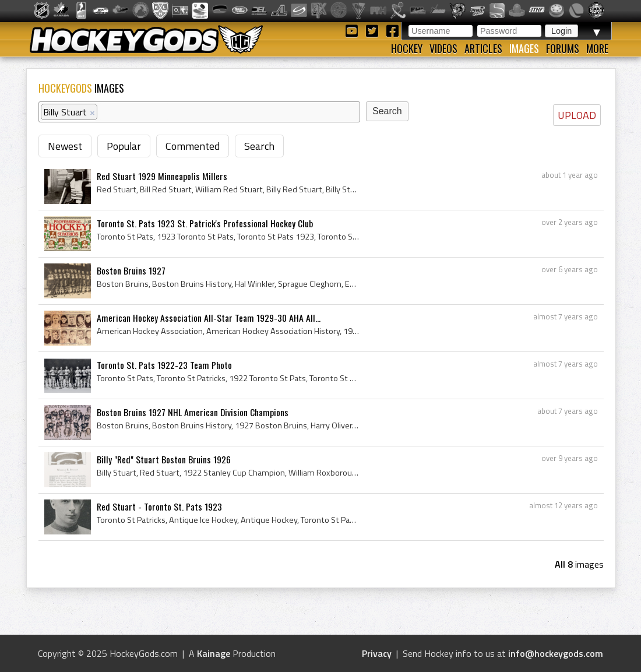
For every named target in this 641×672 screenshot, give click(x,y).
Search (259, 146)
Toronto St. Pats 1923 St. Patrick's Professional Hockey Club (205, 223)
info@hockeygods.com (556, 653)
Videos (443, 48)
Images (524, 48)
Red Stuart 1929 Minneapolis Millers (162, 176)
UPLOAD (577, 115)
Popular (124, 146)
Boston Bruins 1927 (131, 270)
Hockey (407, 48)
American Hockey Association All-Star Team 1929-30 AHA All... (209, 318)
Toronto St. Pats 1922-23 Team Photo (164, 365)
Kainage (214, 653)
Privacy (377, 653)
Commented (193, 146)
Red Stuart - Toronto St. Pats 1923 (159, 506)
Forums (563, 48)
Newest (65, 146)
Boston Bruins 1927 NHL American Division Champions (193, 412)
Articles (483, 48)
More (597, 48)
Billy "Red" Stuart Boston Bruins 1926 (164, 459)
